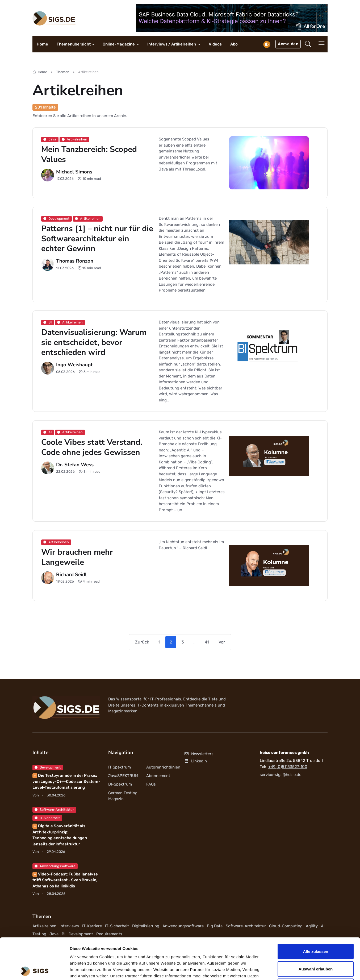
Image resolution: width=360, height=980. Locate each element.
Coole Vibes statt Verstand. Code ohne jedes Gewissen (92, 447)
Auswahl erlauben (316, 928)
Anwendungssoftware (55, 866)
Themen (63, 72)
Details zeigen (283, 969)
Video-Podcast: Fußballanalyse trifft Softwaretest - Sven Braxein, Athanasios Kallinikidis (65, 880)
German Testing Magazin (123, 796)
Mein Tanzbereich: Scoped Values (89, 154)
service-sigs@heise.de (281, 775)
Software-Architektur (54, 810)
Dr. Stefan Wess (75, 465)
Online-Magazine (119, 44)
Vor (222, 642)
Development (48, 767)
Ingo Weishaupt (74, 365)
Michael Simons (74, 172)
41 (207, 642)
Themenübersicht (74, 44)
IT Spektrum (120, 767)
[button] (308, 44)
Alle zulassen (315, 910)
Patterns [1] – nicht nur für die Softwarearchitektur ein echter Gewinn (97, 239)
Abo (234, 44)
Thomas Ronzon (75, 261)
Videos (215, 44)
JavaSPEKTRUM (123, 776)
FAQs (151, 784)
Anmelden (288, 44)
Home (42, 44)
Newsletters (199, 754)
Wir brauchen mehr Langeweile (77, 557)
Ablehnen (316, 945)
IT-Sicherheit (47, 818)
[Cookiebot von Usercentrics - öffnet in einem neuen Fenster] (34, 970)
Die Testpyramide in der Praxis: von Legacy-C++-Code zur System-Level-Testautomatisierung (66, 781)
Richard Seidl (71, 575)
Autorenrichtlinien (163, 767)
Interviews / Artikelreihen (172, 44)
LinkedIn (195, 761)
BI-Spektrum (120, 784)
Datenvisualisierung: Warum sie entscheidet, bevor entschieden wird (94, 342)
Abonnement (158, 776)
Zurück (142, 642)
